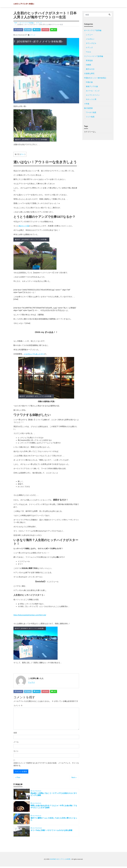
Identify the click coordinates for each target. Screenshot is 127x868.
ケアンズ (32, 35)
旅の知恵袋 (88, 108)
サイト (16, 752)
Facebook (19, 30)
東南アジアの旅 (92, 86)
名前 (15, 733)
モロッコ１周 (91, 99)
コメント (18, 706)
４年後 (87, 104)
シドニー (89, 35)
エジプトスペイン (93, 95)
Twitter (29, 30)
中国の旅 (89, 82)
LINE (58, 30)
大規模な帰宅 (89, 74)
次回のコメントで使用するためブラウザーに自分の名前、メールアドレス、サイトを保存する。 (46, 765)
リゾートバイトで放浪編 (94, 56)
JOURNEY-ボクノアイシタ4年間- (60, 861)
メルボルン (90, 39)
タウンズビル (91, 43)
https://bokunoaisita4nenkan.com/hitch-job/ (30, 615)
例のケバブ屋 (24, 226)
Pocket (49, 30)
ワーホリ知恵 (91, 112)
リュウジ (31, 683)
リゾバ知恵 (90, 117)
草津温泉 (89, 61)
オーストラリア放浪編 (93, 30)
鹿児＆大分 (90, 69)
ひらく (23, 155)
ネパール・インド (93, 91)
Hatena (39, 30)
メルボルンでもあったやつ (34, 354)
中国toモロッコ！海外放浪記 (95, 78)
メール (16, 742)
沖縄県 (88, 65)
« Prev (18, 778)
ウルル (88, 52)
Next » (74, 778)
